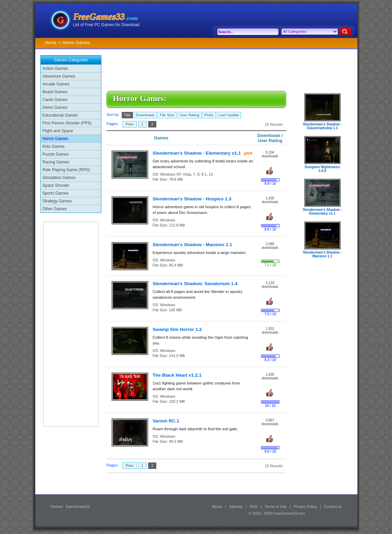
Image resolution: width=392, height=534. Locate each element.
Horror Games (55, 139)
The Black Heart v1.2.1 (177, 375)
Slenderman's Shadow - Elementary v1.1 (197, 153)
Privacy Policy (305, 507)
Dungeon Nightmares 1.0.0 (322, 169)
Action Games (55, 68)
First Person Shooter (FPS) (67, 123)
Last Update (229, 115)
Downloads (145, 115)
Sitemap (236, 507)
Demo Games (55, 107)
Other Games (55, 209)
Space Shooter (56, 185)
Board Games (55, 92)
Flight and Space (58, 131)
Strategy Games (57, 201)
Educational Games (60, 115)
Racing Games (56, 162)
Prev (129, 124)
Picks (209, 115)
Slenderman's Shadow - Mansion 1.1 (192, 245)
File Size (167, 115)
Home (51, 43)
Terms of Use (276, 507)
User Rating (189, 115)
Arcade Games (56, 84)
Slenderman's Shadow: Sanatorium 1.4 (195, 284)
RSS (254, 507)
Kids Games (53, 146)
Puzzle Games (56, 154)
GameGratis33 (78, 507)
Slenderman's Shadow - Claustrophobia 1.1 (322, 126)
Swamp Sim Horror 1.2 (177, 329)
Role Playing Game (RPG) (66, 170)
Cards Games (55, 100)
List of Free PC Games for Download (106, 25)
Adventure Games (59, 76)
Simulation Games (59, 178)
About (217, 507)
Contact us (333, 507)
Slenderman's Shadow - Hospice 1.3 (192, 199)
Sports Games (55, 193)
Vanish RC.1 (166, 421)
